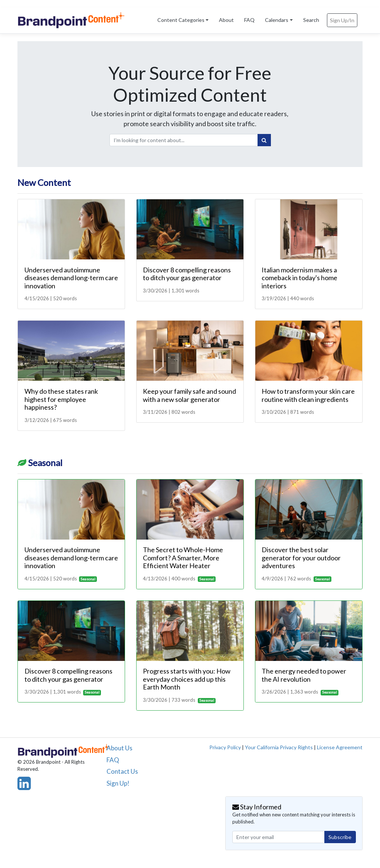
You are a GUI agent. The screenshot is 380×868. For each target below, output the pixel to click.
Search (311, 20)
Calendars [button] (277, 20)
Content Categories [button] (181, 20)
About (226, 20)
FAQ (249, 20)
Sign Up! (118, 783)
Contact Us (122, 771)
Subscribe (340, 837)
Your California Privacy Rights (279, 747)
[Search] (264, 140)
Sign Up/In (342, 20)
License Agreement (340, 747)
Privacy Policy (225, 747)
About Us (119, 748)
